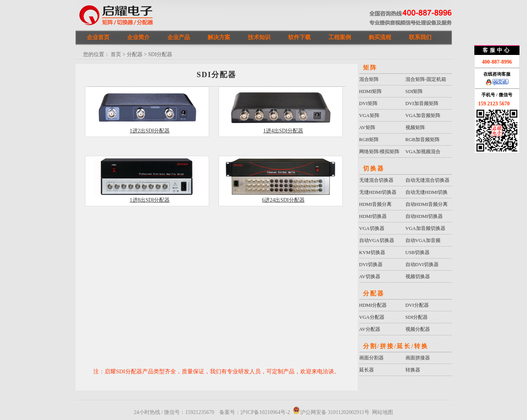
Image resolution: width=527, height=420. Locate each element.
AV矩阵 (367, 127)
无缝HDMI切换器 (378, 192)
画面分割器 (371, 358)
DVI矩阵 (368, 103)
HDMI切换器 (373, 216)
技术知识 (259, 37)
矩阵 (370, 68)
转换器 (413, 370)
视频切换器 (418, 276)
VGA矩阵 (369, 115)
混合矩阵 (369, 79)
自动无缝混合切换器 (428, 180)
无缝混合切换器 (376, 180)
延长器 (367, 370)
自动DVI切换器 (422, 264)
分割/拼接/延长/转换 (396, 346)
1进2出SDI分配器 (150, 131)
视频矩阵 (415, 127)
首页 (116, 54)
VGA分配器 (372, 317)
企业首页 (98, 37)
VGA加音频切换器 (425, 228)
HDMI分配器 (373, 305)
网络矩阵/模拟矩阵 (380, 151)
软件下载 (299, 37)
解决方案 (219, 37)
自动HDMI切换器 (424, 216)
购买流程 (380, 37)
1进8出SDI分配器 (150, 200)
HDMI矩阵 (371, 91)
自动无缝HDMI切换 (427, 192)
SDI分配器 (417, 317)
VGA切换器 (372, 228)
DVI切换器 (371, 264)
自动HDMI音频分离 (427, 204)
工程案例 (340, 37)
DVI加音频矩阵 (422, 103)
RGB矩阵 (369, 139)
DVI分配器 (417, 305)
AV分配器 (370, 329)
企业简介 (138, 37)
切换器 (374, 168)
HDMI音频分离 (376, 204)
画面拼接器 (418, 358)
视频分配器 (418, 329)
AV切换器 (370, 276)
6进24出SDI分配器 (283, 200)
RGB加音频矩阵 (423, 139)
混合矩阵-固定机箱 (426, 79)
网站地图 (383, 412)
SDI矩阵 (414, 91)
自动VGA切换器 (377, 240)
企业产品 (179, 37)
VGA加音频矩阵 (423, 115)
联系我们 (420, 37)
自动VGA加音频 (423, 240)
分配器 (135, 54)
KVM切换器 (372, 252)
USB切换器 (418, 252)
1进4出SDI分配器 (283, 131)
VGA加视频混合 (423, 151)
